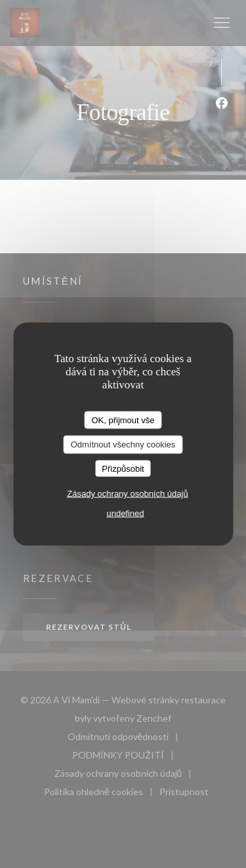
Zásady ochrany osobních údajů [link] (127, 494)
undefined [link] (125, 513)
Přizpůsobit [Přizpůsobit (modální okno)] (123, 468)
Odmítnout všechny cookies (123, 444)
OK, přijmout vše (123, 420)
